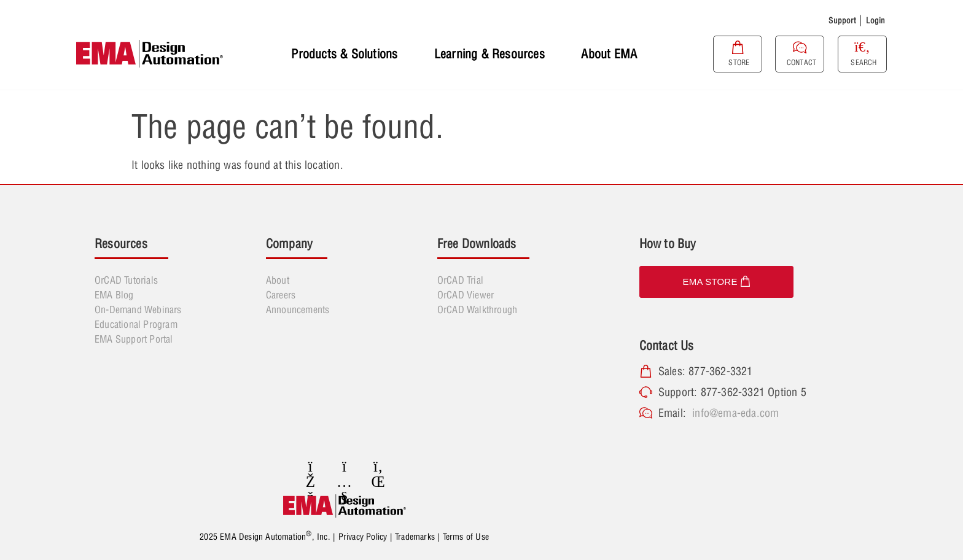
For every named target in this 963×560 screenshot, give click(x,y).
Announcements (298, 309)
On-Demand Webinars (138, 309)
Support (842, 20)
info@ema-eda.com (735, 413)
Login (876, 20)
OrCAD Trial (460, 280)
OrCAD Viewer (466, 295)
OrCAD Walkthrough (477, 309)
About (278, 280)
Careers (281, 295)
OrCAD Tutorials (126, 280)
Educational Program (136, 324)
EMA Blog (114, 295)
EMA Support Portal (134, 339)
